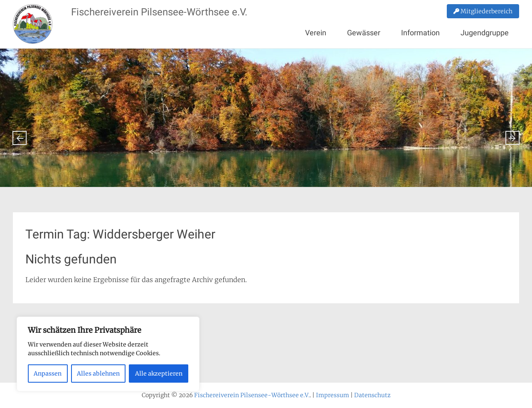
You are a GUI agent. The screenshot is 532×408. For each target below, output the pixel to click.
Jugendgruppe (485, 33)
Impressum (332, 395)
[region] (108, 354)
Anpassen (48, 374)
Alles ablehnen (98, 374)
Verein (316, 33)
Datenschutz (372, 395)
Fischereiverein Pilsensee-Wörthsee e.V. (159, 12)
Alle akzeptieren (159, 374)
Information (420, 33)
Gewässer (364, 33)
